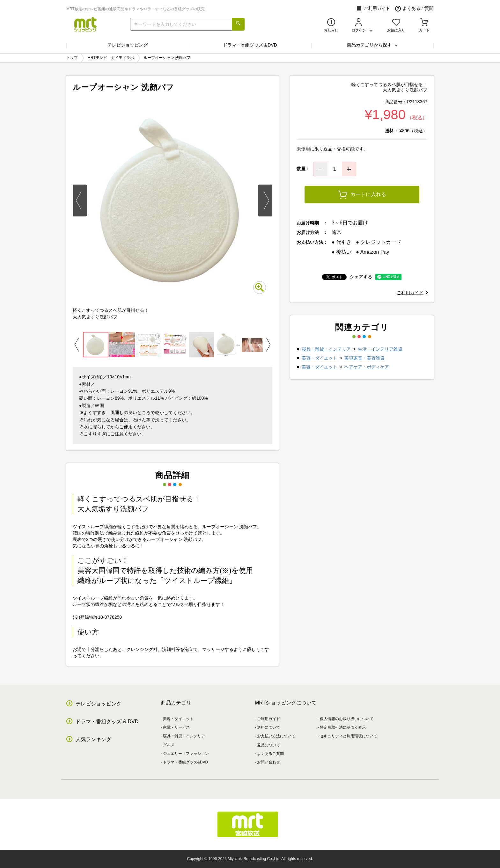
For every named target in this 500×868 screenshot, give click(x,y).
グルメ (169, 745)
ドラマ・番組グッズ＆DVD (250, 45)
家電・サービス (176, 727)
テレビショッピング (128, 45)
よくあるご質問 (414, 8)
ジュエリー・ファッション (186, 754)
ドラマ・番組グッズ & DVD (107, 722)
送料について (268, 727)
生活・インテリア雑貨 (380, 349)
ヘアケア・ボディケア (367, 367)
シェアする (361, 277)
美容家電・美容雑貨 (364, 358)
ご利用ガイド (373, 8)
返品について (268, 745)
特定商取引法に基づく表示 (343, 727)
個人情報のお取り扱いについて (347, 719)
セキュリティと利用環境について (349, 736)
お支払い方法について (276, 736)
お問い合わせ (268, 762)
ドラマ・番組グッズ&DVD (185, 762)
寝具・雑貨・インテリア (326, 349)
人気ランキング (93, 739)
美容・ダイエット (320, 358)
